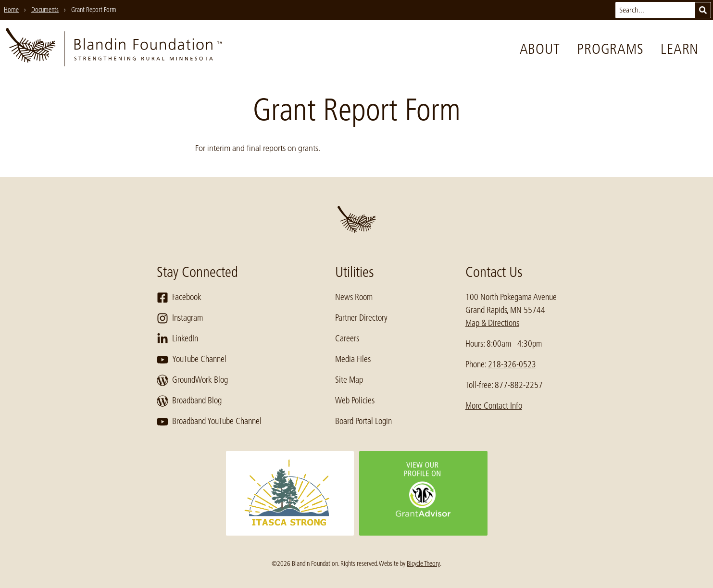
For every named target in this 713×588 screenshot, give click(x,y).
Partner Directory (361, 318)
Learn (680, 49)
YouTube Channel (192, 360)
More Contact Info (494, 406)
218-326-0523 (512, 364)
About (540, 49)
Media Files (353, 359)
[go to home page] (114, 49)
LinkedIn (177, 339)
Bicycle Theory (423, 563)
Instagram (180, 318)
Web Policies (355, 400)
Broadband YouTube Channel (209, 422)
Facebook (179, 298)
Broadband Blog (189, 401)
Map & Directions (492, 323)
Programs (610, 49)
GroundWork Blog (192, 380)
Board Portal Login (363, 421)
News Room (354, 297)
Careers (347, 338)
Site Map (349, 380)
